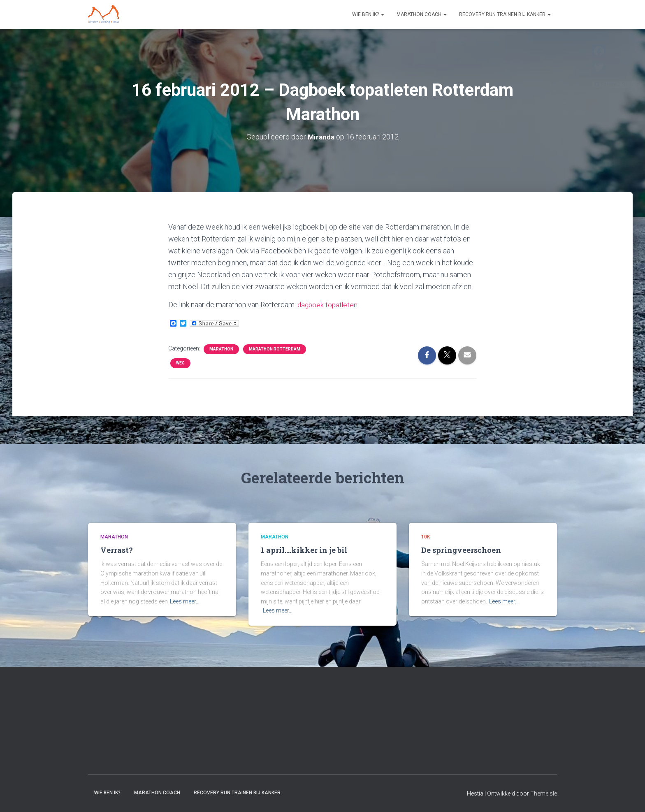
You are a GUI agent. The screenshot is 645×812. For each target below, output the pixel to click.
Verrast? (117, 550)
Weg (180, 363)
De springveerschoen (461, 550)
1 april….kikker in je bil (304, 550)
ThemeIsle (544, 793)
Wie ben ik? (368, 14)
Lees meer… (185, 601)
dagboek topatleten (328, 305)
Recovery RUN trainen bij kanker (505, 14)
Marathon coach (422, 14)
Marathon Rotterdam (275, 349)
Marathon (221, 349)
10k (426, 537)
